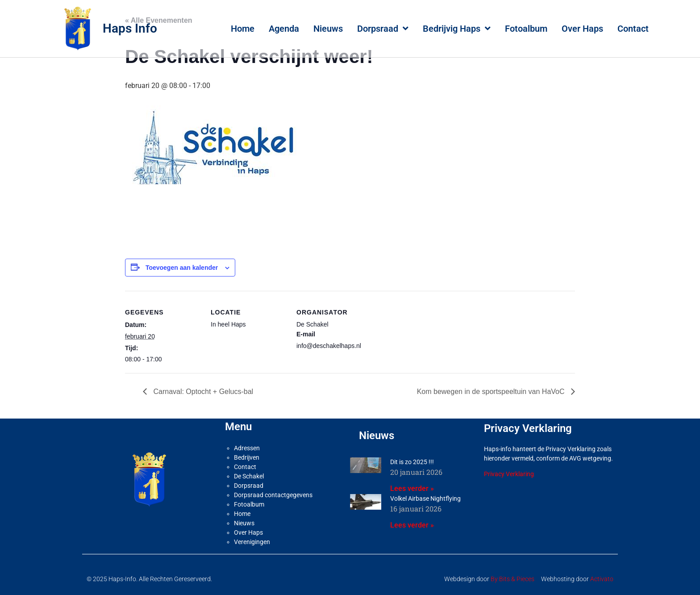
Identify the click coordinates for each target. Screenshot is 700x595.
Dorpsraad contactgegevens (273, 495)
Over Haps (582, 29)
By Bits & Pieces (512, 579)
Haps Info (130, 28)
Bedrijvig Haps (457, 29)
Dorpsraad (383, 29)
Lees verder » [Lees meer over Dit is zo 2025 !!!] (412, 488)
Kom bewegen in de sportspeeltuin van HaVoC (492, 392)
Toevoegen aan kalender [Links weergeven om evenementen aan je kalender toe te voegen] (182, 268)
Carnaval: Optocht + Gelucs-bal (202, 392)
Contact (633, 29)
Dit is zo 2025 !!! (412, 462)
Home (243, 29)
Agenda (284, 29)
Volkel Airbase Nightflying (425, 499)
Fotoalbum (526, 29)
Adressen (247, 448)
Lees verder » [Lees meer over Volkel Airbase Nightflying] (412, 525)
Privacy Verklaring (509, 474)
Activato (602, 579)
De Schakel (249, 476)
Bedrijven (247, 457)
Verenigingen (252, 542)
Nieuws (328, 29)
